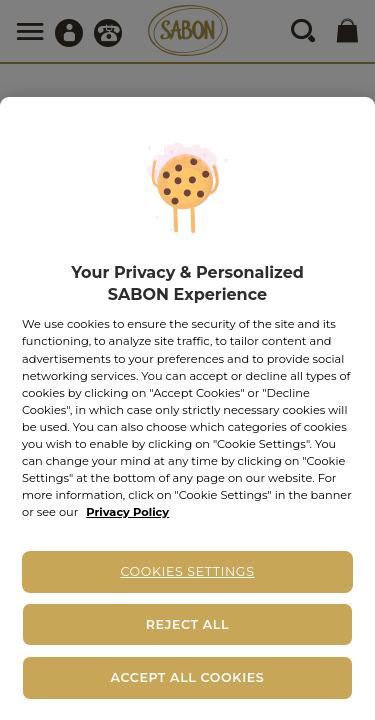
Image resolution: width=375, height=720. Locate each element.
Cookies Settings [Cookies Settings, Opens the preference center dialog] (187, 571)
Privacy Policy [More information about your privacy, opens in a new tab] (127, 512)
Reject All (187, 624)
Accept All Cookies (188, 677)
